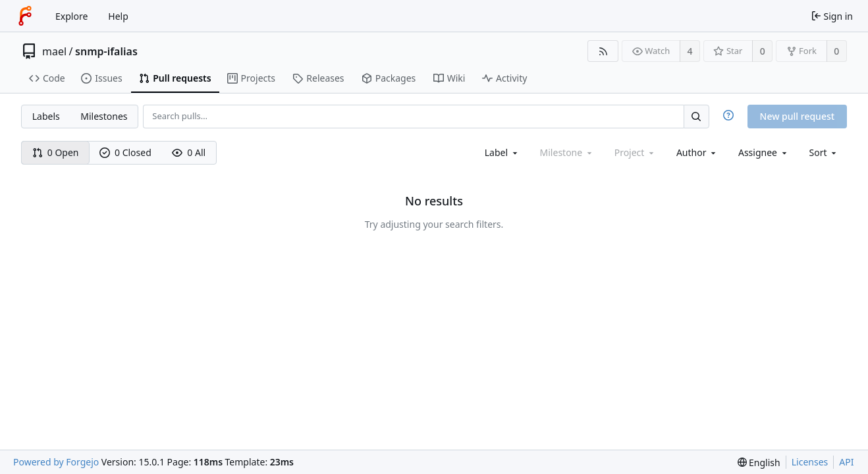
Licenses (810, 462)
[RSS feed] (603, 51)
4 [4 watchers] (690, 51)
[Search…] (696, 116)
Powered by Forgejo (56, 462)
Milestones (104, 116)
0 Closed (125, 152)
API (846, 462)
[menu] (824, 152)
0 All (189, 152)
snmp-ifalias (106, 51)
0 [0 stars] (763, 51)
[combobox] (502, 152)
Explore (71, 16)
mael (54, 51)
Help (118, 16)
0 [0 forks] (836, 51)
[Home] (25, 16)
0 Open (56, 152)
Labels (46, 116)
